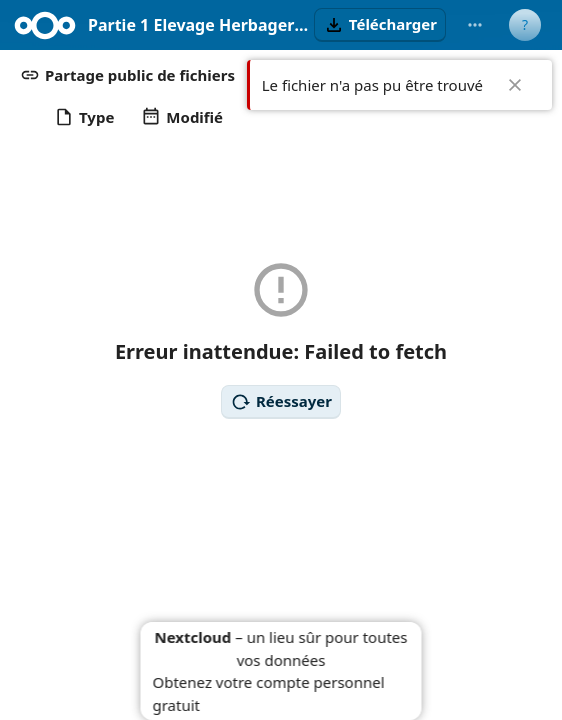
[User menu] (525, 25)
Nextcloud (192, 637)
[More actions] (475, 25)
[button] (380, 25)
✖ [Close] (515, 85)
